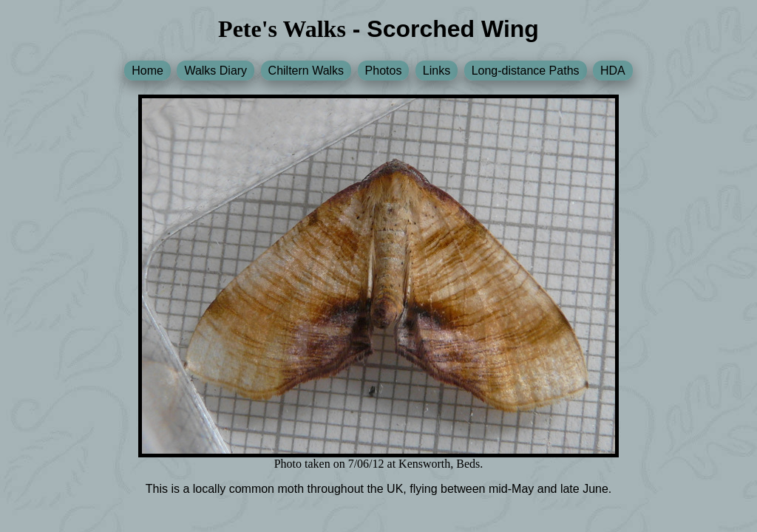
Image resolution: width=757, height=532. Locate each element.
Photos (384, 71)
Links (437, 71)
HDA (613, 71)
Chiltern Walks (306, 71)
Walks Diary (215, 71)
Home (147, 71)
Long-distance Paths (526, 71)
